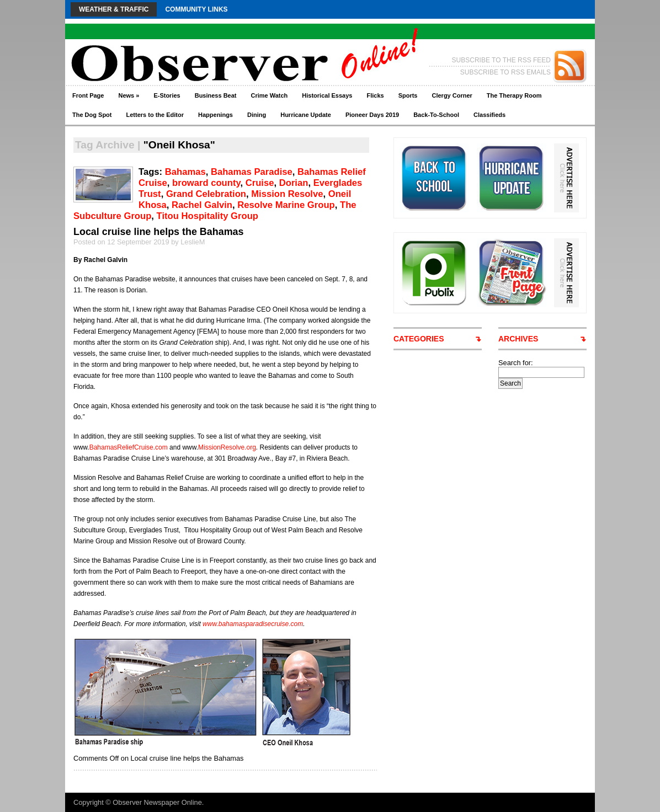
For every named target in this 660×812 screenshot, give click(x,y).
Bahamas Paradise (252, 172)
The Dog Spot (92, 115)
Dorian (294, 183)
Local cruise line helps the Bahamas (159, 232)
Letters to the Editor (155, 115)
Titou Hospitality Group (207, 216)
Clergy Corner (452, 95)
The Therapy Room (514, 95)
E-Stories (167, 95)
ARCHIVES (518, 339)
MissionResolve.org (227, 447)
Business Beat (216, 95)
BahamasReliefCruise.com (129, 447)
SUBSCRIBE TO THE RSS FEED (501, 60)
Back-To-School (436, 115)
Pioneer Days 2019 (372, 115)
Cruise (260, 183)
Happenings (215, 115)
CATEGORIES (419, 339)
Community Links (196, 9)
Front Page (88, 95)
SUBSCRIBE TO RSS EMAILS (505, 72)
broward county (206, 183)
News (129, 95)
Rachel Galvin (202, 205)
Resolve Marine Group (286, 205)
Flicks (375, 95)
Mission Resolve (287, 194)
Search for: (516, 363)
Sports (408, 95)
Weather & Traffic (114, 9)
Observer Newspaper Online (157, 802)
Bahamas (185, 172)
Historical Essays (327, 95)
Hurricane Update (306, 115)
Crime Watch (270, 95)
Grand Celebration (206, 194)
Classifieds (489, 115)
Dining (257, 115)
